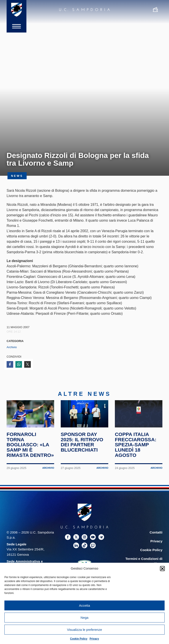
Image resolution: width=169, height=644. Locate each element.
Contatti (156, 533)
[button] (162, 568)
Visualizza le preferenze (85, 630)
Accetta (84, 605)
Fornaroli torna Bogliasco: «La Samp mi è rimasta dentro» (30, 445)
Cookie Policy (79, 639)
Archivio (12, 347)
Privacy (94, 639)
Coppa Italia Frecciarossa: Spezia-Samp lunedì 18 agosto (136, 445)
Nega (84, 618)
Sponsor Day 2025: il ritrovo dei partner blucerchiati (82, 443)
